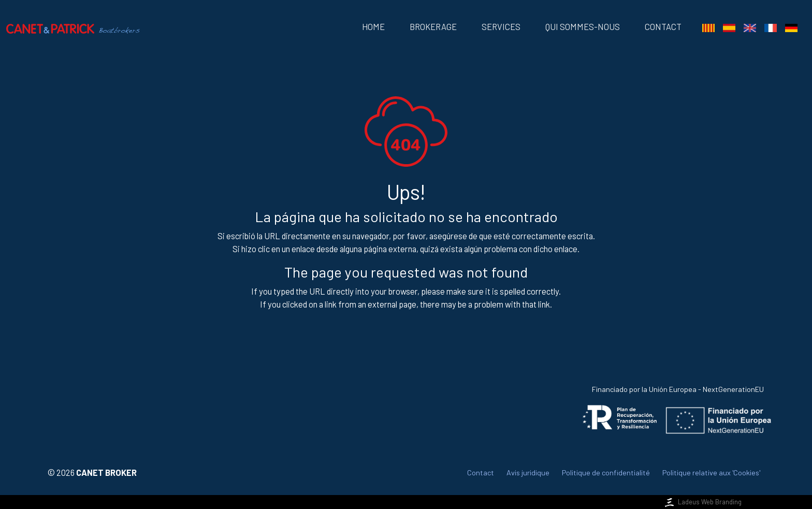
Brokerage (433, 27)
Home (373, 27)
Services (501, 27)
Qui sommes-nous (583, 27)
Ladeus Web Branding (702, 502)
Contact (663, 27)
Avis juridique (528, 472)
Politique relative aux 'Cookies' (711, 472)
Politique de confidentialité (606, 472)
